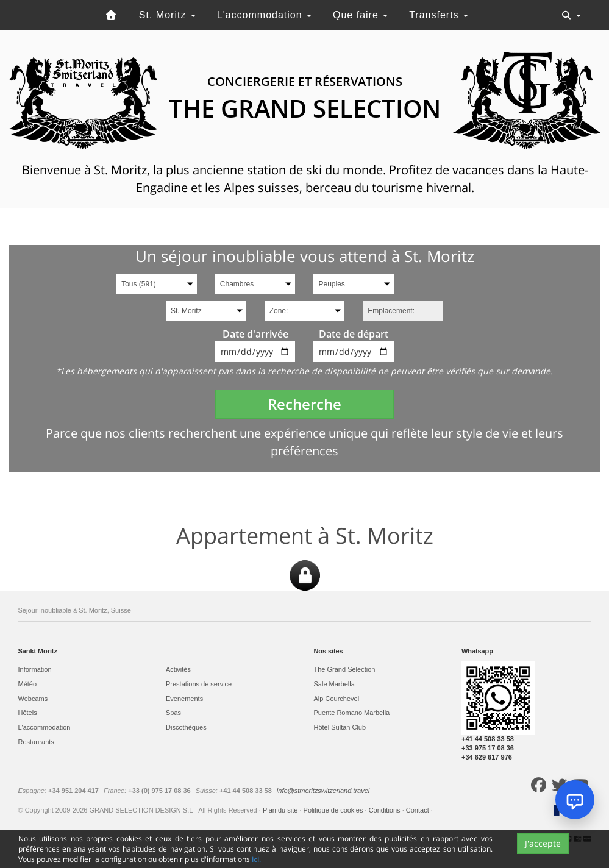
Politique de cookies (334, 810)
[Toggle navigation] (571, 15)
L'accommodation (264, 15)
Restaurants (36, 742)
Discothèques (186, 727)
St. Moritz (167, 15)
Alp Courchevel (337, 699)
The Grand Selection (345, 669)
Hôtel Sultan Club (340, 727)
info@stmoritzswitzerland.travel (323, 791)
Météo (28, 684)
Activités (178, 669)
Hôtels (28, 713)
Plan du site (281, 810)
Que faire (360, 15)
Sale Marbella (334, 684)
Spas (173, 713)
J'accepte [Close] (543, 843)
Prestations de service (199, 684)
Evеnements (184, 699)
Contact (418, 810)
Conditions (386, 810)
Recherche (304, 404)
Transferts (439, 15)
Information (35, 669)
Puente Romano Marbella (352, 713)
